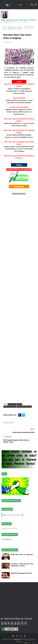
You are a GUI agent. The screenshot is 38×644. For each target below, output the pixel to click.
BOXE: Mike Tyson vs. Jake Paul (22, 554)
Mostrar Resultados (19, 194)
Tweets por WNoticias (9, 528)
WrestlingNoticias (13, 515)
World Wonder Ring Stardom (15, 28)
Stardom (20, 27)
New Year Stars (12, 27)
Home (5, 27)
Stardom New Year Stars (10, 407)
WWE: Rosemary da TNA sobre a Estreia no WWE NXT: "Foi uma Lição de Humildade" (18, 22)
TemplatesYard (17, 639)
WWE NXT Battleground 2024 (21, 573)
